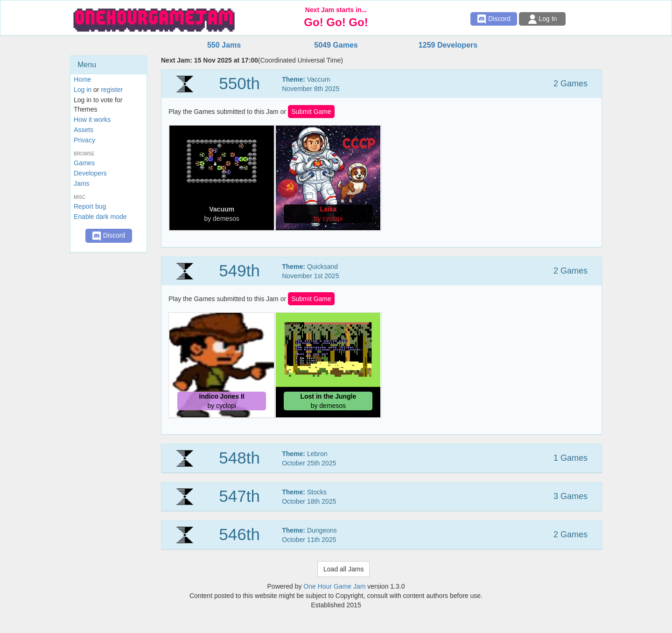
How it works (92, 120)
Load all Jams (343, 569)
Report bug (90, 206)
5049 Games (336, 45)
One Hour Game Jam (334, 586)
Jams (81, 183)
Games (84, 163)
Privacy (84, 140)
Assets (84, 130)
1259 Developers (448, 45)
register (112, 90)
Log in (83, 90)
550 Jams (224, 45)
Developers (90, 173)
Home (82, 79)
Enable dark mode (100, 217)
